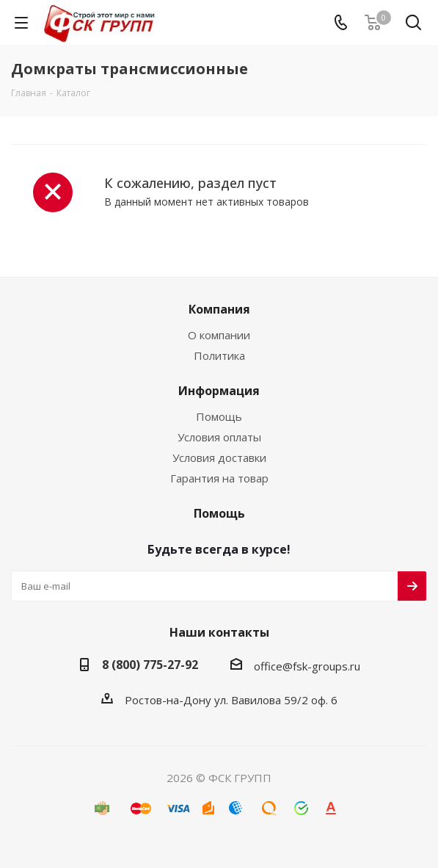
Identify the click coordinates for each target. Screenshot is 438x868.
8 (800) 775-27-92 (150, 665)
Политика (219, 355)
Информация (219, 391)
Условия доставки (219, 457)
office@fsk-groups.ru (307, 666)
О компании (219, 335)
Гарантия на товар (219, 478)
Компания (219, 309)
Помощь (219, 416)
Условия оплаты (219, 437)
